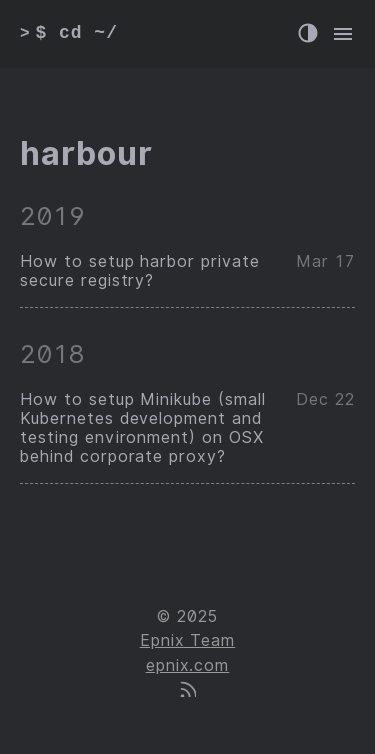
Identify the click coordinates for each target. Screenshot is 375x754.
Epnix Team (188, 640)
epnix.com (188, 665)
